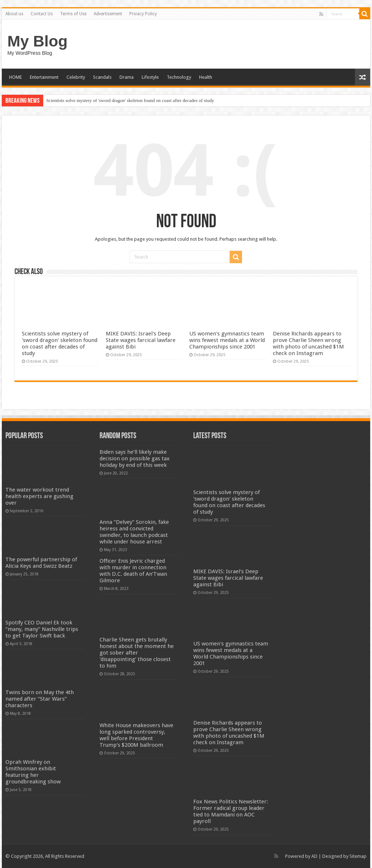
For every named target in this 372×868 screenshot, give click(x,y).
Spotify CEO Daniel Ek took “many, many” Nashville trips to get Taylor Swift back (42, 629)
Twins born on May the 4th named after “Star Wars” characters (40, 699)
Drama (127, 77)
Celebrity (76, 77)
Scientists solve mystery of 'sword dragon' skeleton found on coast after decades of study (130, 100)
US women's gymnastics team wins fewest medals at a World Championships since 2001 (227, 340)
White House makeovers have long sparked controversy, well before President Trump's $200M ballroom (136, 735)
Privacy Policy (143, 14)
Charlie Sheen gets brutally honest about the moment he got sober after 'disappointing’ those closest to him (137, 653)
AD (314, 856)
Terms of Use (73, 14)
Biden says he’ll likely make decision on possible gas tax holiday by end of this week (135, 459)
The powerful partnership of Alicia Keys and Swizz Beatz (41, 563)
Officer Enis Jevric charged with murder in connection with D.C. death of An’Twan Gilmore (133, 571)
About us (14, 14)
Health (206, 77)
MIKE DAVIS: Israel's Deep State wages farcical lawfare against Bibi (141, 340)
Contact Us (42, 14)
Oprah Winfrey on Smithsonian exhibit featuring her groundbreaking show (33, 772)
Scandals (102, 77)
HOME (15, 77)
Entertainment (44, 77)
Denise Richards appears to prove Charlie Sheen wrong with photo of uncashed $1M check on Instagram (308, 343)
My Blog (37, 41)
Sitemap (358, 856)
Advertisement (108, 14)
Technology (179, 77)
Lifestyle (150, 77)
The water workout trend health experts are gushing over (39, 496)
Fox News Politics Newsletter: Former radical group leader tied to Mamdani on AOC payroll (231, 811)
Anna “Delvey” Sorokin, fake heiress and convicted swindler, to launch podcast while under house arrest (134, 532)
